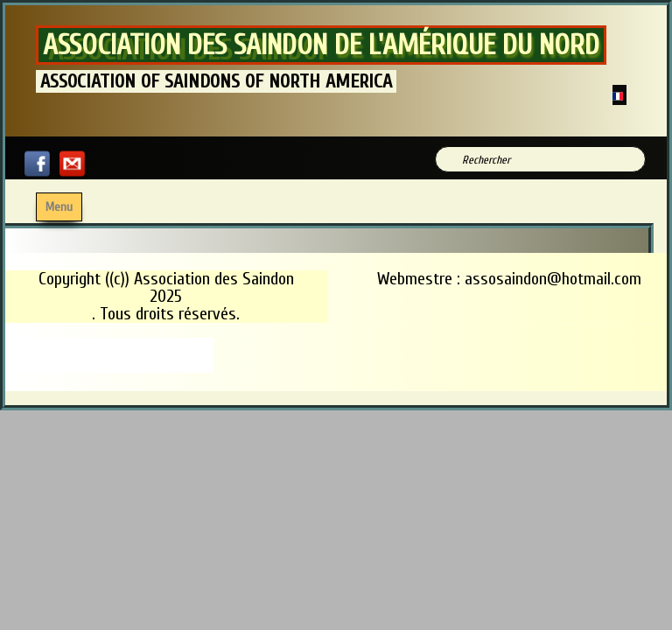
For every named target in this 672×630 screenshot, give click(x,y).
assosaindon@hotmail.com (553, 279)
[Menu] (59, 207)
